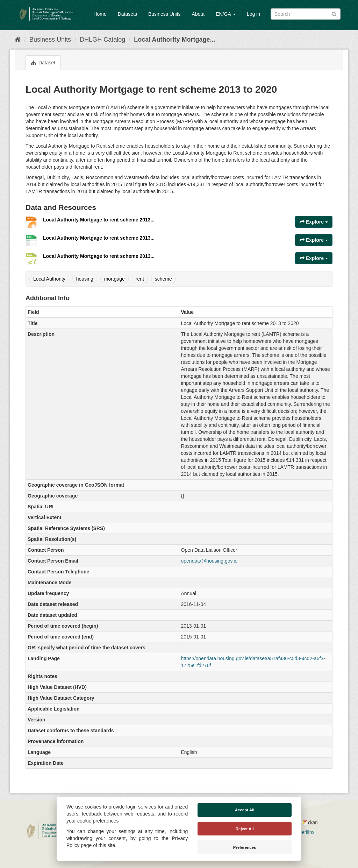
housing (85, 279)
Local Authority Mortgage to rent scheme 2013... (99, 220)
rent (140, 279)
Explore (314, 222)
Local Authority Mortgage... (174, 40)
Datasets (127, 14)
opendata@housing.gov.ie (209, 561)
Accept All (245, 810)
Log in (253, 14)
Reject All (245, 829)
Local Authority (49, 279)
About (198, 14)
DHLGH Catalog (102, 40)
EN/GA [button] (226, 14)
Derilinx (303, 832)
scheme (163, 279)
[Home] (18, 40)
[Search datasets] (306, 14)
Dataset (43, 63)
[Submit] (334, 13)
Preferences (245, 847)
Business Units (164, 14)
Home (100, 14)
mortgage (114, 279)
